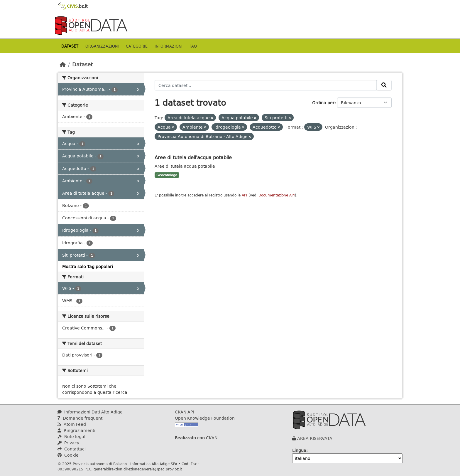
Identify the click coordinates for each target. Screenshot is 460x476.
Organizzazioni (102, 46)
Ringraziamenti (76, 430)
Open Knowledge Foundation (205, 418)
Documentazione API (277, 195)
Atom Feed (72, 424)
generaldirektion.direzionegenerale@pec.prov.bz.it (138, 469)
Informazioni (169, 46)
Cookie (68, 455)
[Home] (63, 64)
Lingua (299, 450)
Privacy (68, 443)
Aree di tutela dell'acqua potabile (193, 157)
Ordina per (323, 103)
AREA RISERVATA (315, 438)
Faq (193, 46)
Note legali (72, 437)
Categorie (137, 46)
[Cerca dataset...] (266, 85)
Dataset (70, 46)
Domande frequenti (81, 418)
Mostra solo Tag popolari (88, 266)
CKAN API (184, 412)
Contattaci (72, 449)
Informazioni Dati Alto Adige (90, 412)
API (245, 195)
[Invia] (384, 85)
